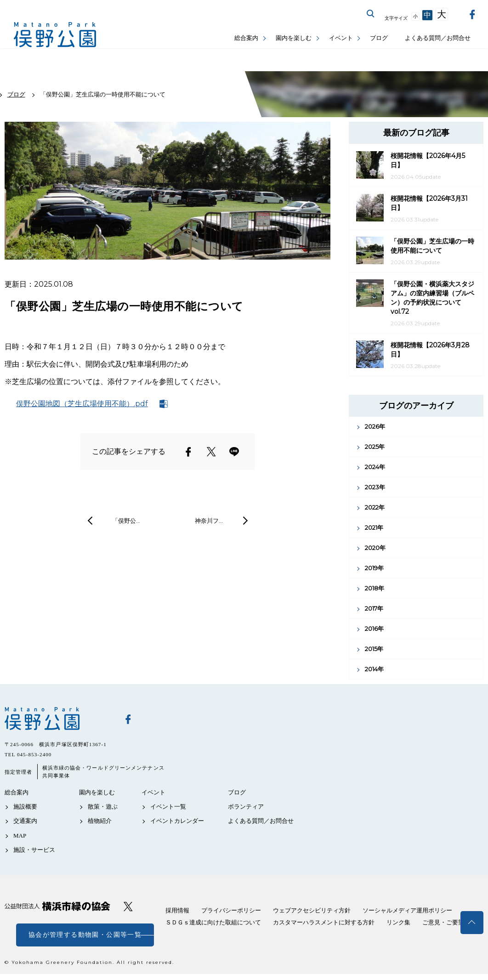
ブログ (379, 38)
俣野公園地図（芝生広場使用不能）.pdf (82, 404)
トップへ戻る (472, 923)
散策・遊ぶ (103, 807)
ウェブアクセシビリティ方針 (312, 910)
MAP (20, 836)
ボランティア (246, 807)
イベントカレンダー (177, 821)
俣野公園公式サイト (55, 35)
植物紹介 (100, 821)
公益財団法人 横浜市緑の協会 (57, 906)
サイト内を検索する (371, 14)
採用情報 (177, 910)
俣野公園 (57, 719)
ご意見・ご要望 (443, 922)
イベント (341, 38)
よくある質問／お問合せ (438, 38)
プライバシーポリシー (231, 910)
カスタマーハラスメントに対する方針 (324, 922)
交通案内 (25, 821)
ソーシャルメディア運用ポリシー (407, 910)
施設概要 (25, 807)
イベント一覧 (168, 807)
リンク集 (398, 922)
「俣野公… (126, 521)
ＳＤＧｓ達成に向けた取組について (213, 922)
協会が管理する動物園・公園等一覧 (85, 935)
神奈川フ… (209, 521)
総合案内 (246, 38)
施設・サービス (34, 850)
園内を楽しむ (294, 38)
